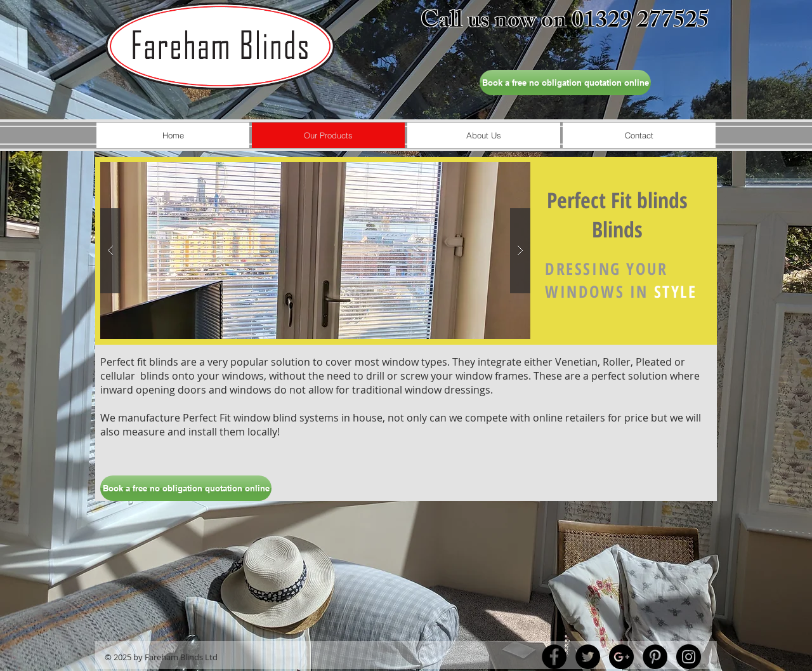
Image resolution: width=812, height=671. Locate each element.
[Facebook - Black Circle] (554, 657)
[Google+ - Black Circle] (621, 657)
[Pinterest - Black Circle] (655, 657)
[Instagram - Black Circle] (689, 657)
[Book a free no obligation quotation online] (565, 83)
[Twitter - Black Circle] (588, 657)
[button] (315, 250)
